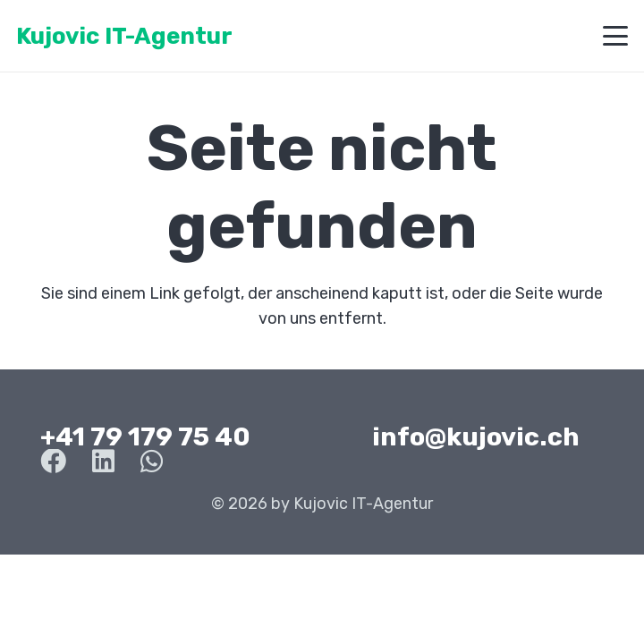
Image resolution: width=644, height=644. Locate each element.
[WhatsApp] (152, 462)
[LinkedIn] (103, 462)
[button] (616, 36)
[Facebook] (53, 462)
